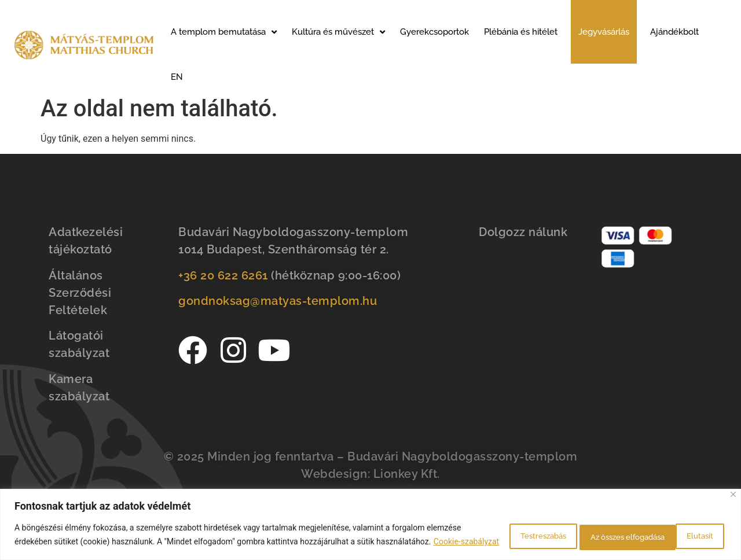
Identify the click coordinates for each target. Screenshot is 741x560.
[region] (370, 519)
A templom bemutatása (224, 32)
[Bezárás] (733, 483)
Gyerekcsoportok (434, 32)
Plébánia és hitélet (521, 32)
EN (177, 77)
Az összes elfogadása (669, 529)
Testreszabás (498, 529)
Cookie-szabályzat (104, 543)
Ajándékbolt (674, 32)
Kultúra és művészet (338, 32)
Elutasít (575, 529)
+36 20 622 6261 (223, 275)
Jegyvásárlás (604, 32)
